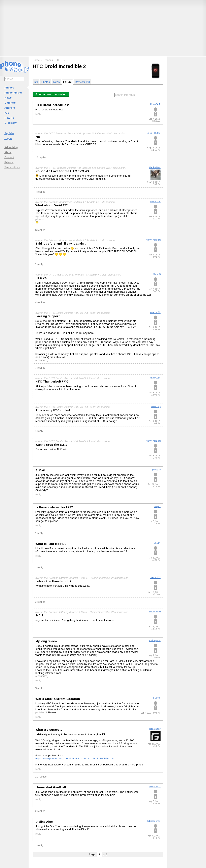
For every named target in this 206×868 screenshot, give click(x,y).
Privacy (9, 162)
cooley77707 (155, 787)
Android (10, 108)
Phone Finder (13, 93)
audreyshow (155, 640)
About (8, 152)
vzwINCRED (155, 612)
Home (36, 60)
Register (9, 133)
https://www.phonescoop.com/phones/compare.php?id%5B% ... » (75, 758)
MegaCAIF (155, 104)
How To (9, 118)
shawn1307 (155, 577)
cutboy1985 (155, 378)
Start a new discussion (51, 94)
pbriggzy (156, 470)
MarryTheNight (153, 240)
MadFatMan (155, 167)
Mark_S (157, 274)
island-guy (156, 407)
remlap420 (155, 202)
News (8, 98)
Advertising (11, 147)
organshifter (155, 729)
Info (36, 82)
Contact (9, 157)
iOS (7, 113)
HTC (60, 60)
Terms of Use (12, 167)
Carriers (10, 103)
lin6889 (157, 698)
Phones (9, 88)
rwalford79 (155, 312)
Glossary (10, 123)
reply (38, 114)
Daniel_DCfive (154, 133)
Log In (8, 138)
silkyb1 (157, 507)
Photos (46, 82)
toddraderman (154, 821)
